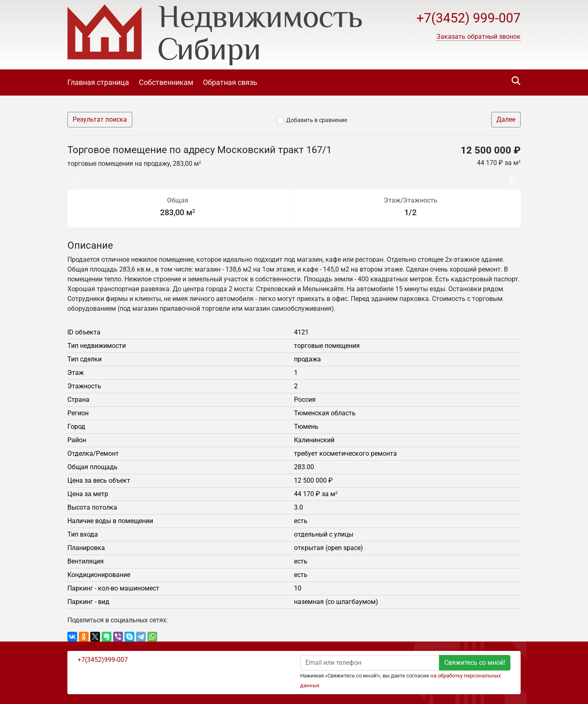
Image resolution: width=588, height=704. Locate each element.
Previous (71, 177)
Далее (506, 119)
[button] (479, 37)
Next (514, 177)
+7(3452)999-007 (103, 660)
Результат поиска (100, 119)
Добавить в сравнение (317, 120)
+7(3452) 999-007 (469, 18)
